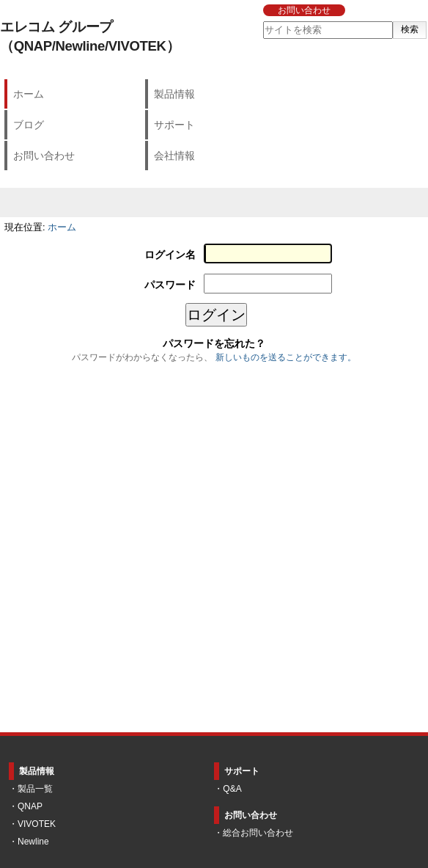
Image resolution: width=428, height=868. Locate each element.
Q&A (232, 789)
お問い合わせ (304, 10)
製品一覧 (35, 789)
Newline (33, 842)
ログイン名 (170, 255)
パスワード (170, 285)
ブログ (29, 125)
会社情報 (174, 156)
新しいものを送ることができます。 (286, 357)
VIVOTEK (37, 824)
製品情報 (174, 94)
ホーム (29, 94)
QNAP (30, 806)
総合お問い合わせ (258, 833)
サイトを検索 (262, 21)
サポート (174, 125)
